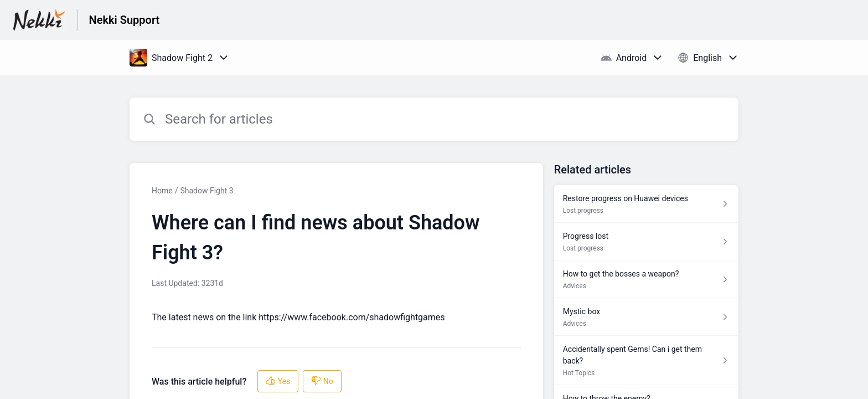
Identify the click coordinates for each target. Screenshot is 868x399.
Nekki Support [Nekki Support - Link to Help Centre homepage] (125, 20)
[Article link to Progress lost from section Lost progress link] (646, 242)
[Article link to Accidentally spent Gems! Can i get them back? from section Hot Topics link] (646, 360)
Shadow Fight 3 (206, 191)
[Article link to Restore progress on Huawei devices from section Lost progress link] (646, 204)
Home (162, 191)
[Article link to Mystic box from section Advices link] (646, 317)
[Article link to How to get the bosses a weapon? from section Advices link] (646, 279)
